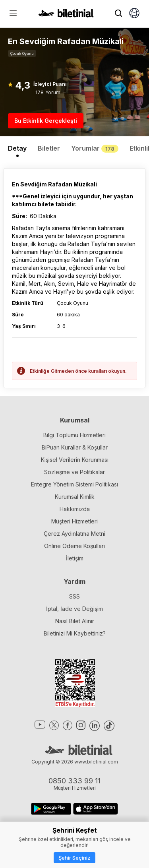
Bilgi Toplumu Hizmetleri (74, 435)
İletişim (75, 558)
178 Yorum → (51, 92)
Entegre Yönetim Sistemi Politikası (74, 484)
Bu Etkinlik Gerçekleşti (46, 121)
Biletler (49, 148)
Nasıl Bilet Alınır (75, 621)
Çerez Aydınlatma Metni (74, 534)
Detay (17, 148)
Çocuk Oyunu (22, 53)
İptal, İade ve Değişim (74, 609)
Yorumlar (95, 148)
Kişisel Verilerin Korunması (75, 460)
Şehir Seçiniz (74, 858)
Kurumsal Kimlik (75, 497)
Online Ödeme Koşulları (74, 546)
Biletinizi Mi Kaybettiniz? (75, 633)
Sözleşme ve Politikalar (74, 472)
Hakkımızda (75, 509)
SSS (74, 596)
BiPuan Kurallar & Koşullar (75, 447)
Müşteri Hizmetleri (74, 521)
